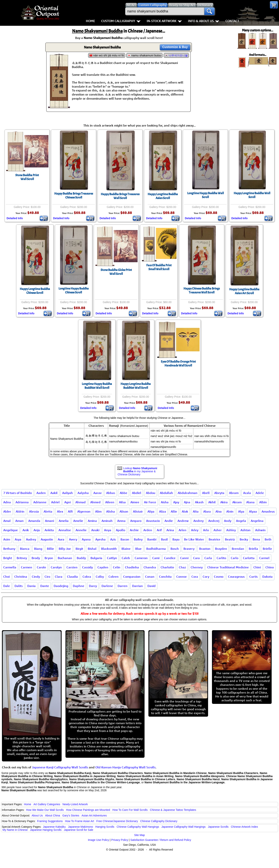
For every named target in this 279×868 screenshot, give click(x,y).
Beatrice (214, 539)
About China (53, 815)
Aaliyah (68, 493)
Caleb (126, 558)
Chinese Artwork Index (245, 827)
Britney (22, 558)
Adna (7, 502)
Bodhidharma (156, 549)
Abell (206, 493)
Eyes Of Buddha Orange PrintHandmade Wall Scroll (178, 364)
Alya (241, 511)
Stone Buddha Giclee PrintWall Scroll (116, 272)
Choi (6, 577)
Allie (174, 511)
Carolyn (56, 567)
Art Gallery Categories (47, 804)
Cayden (103, 567)
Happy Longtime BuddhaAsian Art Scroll (244, 291)
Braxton (205, 549)
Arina (170, 530)
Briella (253, 549)
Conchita (165, 577)
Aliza (163, 511)
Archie (134, 530)
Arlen (183, 530)
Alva (219, 511)
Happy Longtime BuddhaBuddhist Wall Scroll (136, 386)
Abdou (151, 493)
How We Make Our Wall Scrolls (45, 810)
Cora (195, 577)
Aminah (107, 521)
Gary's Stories (71, 815)
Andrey (198, 521)
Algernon (84, 511)
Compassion (132, 577)
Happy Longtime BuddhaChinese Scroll (35, 291)
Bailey (138, 539)
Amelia (64, 521)
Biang (38, 549)
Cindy (36, 577)
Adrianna (22, 502)
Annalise (65, 530)
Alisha (111, 511)
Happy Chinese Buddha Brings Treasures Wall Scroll (202, 290)
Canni (184, 558)
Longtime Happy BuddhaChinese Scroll (74, 290)
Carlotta (249, 558)
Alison (124, 511)
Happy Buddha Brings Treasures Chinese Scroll (74, 196)
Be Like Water (194, 539)
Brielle (267, 549)
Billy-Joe (65, 549)
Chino (270, 567)
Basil (164, 539)
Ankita (49, 530)
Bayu (176, 539)
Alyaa (253, 511)
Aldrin (20, 511)
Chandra (150, 567)
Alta (196, 511)
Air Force (150, 502)
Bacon (125, 539)
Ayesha (100, 539)
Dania (31, 586)
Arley (195, 530)
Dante (45, 586)
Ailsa (122, 502)
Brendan (238, 549)
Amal (7, 521)
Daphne (79, 586)
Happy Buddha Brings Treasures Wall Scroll (120, 196)
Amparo (136, 521)
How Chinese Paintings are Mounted (88, 810)
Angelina (257, 521)
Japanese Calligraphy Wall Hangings (183, 827)
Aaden (41, 493)
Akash (199, 502)
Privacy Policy (120, 840)
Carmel (264, 558)
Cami (156, 558)
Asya (18, 539)
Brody (36, 558)
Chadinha (132, 567)
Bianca (25, 549)
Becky (244, 539)
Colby (100, 577)
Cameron (141, 558)
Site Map (139, 835)
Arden (148, 530)
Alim (98, 511)
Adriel (55, 502)
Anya (108, 530)
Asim (7, 539)
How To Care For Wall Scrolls (130, 810)
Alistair (138, 511)
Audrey (31, 539)
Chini (257, 567)
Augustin (47, 539)
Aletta (48, 511)
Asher (218, 530)
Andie (169, 521)
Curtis (254, 577)
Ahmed (95, 502)
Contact (232, 21)
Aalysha (83, 493)
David (152, 586)
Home (90, 21)
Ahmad (81, 502)
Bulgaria (96, 558)
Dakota (267, 577)
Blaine (126, 549)
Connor (182, 577)
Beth (268, 539)
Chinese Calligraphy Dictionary (159, 821)
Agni (68, 502)
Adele (260, 493)
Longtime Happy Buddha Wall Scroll (205, 195)
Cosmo (219, 577)
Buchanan (65, 558)
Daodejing (61, 586)
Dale (7, 586)
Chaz (182, 567)
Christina (21, 577)
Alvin (230, 511)
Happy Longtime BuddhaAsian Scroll (163, 196)
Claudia (72, 577)
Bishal (92, 549)
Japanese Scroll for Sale (78, 830)
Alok (185, 511)
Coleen (114, 577)
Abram (234, 493)
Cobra (87, 577)
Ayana (86, 539)
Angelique (11, 530)
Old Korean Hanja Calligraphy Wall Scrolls (125, 767)
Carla (208, 558)
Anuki (95, 530)
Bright (8, 558)
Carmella (10, 567)
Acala (247, 493)
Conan (150, 577)
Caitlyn (112, 558)
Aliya (151, 511)
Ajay (176, 502)
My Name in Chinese (15, 830)
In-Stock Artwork (164, 21)
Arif (159, 530)
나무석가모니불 (178, 55)
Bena (256, 539)
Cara (196, 558)
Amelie (78, 521)
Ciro (47, 577)
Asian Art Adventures (94, 815)
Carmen (27, 567)
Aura (61, 539)
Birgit (79, 549)
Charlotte (167, 567)
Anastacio (153, 521)
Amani (50, 521)
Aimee (135, 502)
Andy (228, 521)
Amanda (34, 521)
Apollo (121, 530)
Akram (237, 502)
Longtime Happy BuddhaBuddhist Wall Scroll (97, 386)
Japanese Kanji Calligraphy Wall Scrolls (60, 767)
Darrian (137, 586)
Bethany (9, 549)
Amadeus (268, 511)
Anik (26, 530)
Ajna (187, 502)
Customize (175, 47)
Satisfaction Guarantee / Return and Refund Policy (161, 840)
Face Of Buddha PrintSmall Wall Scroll (159, 267)
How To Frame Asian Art (79, 821)
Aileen (110, 502)
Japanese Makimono (81, 827)
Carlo (235, 558)
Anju (37, 530)
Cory (206, 577)
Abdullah (166, 493)
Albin (263, 502)
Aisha (165, 502)
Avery (73, 539)
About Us (37, 815)
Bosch (175, 549)
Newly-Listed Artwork (75, 804)
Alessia (34, 511)
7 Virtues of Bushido (18, 493)
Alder (7, 511)
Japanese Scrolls (218, 827)
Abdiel (137, 493)
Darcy (93, 586)
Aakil (54, 493)
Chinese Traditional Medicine (228, 567)
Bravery (189, 549)
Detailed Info (15, 218)
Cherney (197, 567)
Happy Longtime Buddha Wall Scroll (252, 195)
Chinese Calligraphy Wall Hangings (138, 827)
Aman (19, 521)
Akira (224, 502)
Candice (170, 558)
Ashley (231, 530)
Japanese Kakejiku (54, 827)
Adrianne (40, 502)
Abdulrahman (188, 493)
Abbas (111, 493)
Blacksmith (109, 549)
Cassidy (87, 567)
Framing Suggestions (50, 821)
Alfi (70, 511)
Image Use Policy (99, 840)
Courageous (236, 577)
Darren (123, 586)
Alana (250, 502)
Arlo (206, 530)
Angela (241, 521)
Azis (113, 539)
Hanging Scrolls (105, 827)
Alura (207, 511)
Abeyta (219, 493)
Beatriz (230, 539)
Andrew (183, 521)
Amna (121, 521)
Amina (92, 521)
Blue (138, 549)
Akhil (212, 502)
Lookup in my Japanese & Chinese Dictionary (137, 471)
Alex (60, 511)
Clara (59, 577)
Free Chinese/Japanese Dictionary (117, 821)
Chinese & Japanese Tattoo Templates (173, 810)
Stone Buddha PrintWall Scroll (27, 177)
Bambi (152, 539)
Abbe (124, 493)
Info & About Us (204, 21)
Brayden (221, 549)
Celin (117, 567)
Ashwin (260, 530)
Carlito (221, 558)
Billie (50, 549)
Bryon (49, 558)
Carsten (72, 567)
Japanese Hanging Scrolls (46, 830)
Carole (41, 567)
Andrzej (214, 521)
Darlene (107, 586)
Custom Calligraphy (121, 21)
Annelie (81, 530)
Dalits (19, 586)
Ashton (245, 530)
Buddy (81, 558)
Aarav (97, 493)
